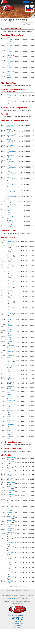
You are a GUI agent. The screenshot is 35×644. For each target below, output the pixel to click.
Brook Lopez (10, 386)
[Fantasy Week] (27, 24)
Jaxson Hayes (11, 482)
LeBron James (11, 370)
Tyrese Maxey (11, 494)
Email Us (11, 615)
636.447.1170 (23, 615)
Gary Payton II (11, 145)
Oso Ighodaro (10, 474)
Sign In (26, 2)
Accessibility (17, 627)
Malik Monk (11, 400)
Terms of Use (18, 622)
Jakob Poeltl (10, 135)
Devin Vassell (10, 346)
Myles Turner (10, 71)
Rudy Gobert (10, 581)
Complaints (17, 625)
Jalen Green (10, 205)
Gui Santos (11, 462)
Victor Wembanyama (11, 366)
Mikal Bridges (10, 221)
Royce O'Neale (11, 246)
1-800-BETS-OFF (24, 599)
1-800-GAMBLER (13, 599)
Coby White (10, 342)
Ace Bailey (10, 378)
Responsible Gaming (18, 624)
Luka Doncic (11, 374)
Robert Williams (11, 225)
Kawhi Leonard (11, 356)
